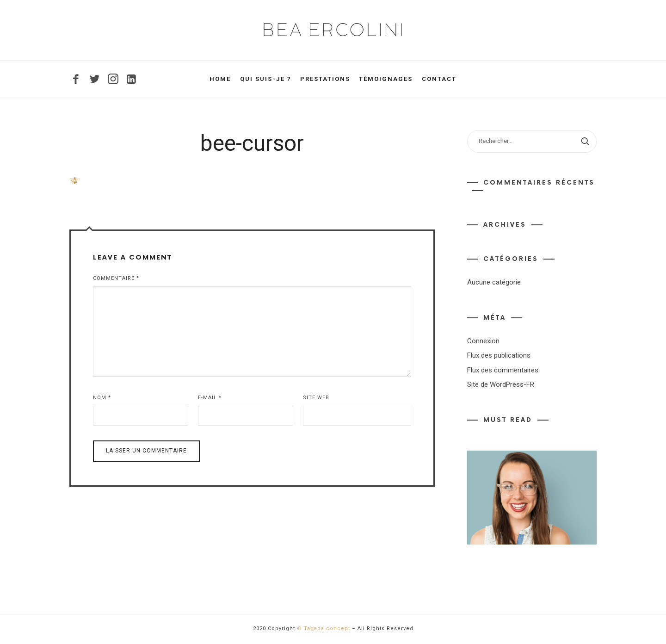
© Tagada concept (324, 629)
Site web (316, 398)
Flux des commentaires (503, 370)
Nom (102, 398)
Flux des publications (499, 355)
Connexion (483, 341)
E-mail (210, 398)
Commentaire (116, 278)
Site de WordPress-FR (501, 384)
